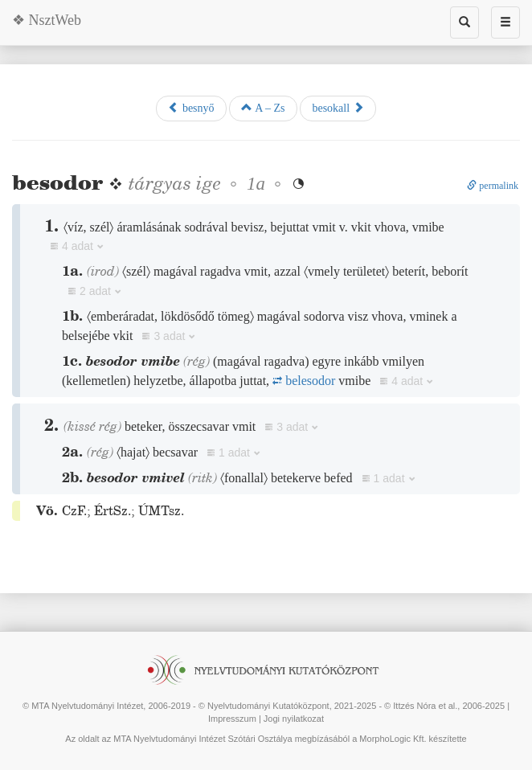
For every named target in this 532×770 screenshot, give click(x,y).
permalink (493, 186)
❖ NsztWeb (47, 20)
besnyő (191, 108)
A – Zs (263, 108)
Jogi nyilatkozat (294, 719)
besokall (338, 108)
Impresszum (232, 719)
